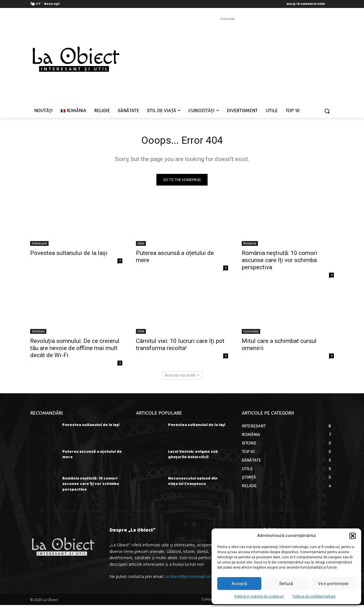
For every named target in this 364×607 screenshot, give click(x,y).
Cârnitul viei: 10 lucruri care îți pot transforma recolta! (180, 346)
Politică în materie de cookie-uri (259, 596)
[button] (353, 536)
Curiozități (251, 333)
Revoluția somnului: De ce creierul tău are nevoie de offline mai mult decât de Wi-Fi (75, 350)
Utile (141, 245)
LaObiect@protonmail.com (189, 578)
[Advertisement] (227, 62)
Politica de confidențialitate (314, 596)
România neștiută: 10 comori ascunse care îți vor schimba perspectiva (280, 262)
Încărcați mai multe (182, 377)
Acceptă (239, 584)
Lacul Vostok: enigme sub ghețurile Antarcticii (193, 456)
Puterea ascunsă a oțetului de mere (92, 456)
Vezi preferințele (333, 584)
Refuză (286, 584)
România (250, 245)
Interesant (39, 245)
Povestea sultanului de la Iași (69, 255)
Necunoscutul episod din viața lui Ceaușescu (193, 483)
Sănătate (38, 333)
